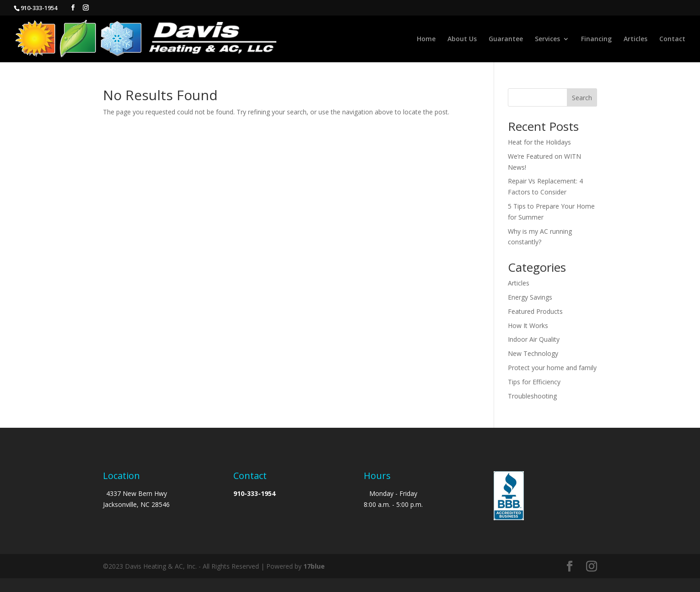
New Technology (533, 353)
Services (547, 39)
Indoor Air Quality (534, 339)
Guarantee (506, 39)
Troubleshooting (532, 396)
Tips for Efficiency (534, 382)
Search (582, 98)
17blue (314, 566)
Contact (672, 39)
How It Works (528, 326)
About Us (462, 39)
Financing (596, 39)
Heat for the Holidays (539, 142)
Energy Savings (530, 297)
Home (426, 39)
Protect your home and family (552, 368)
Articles (635, 39)
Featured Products (535, 311)
